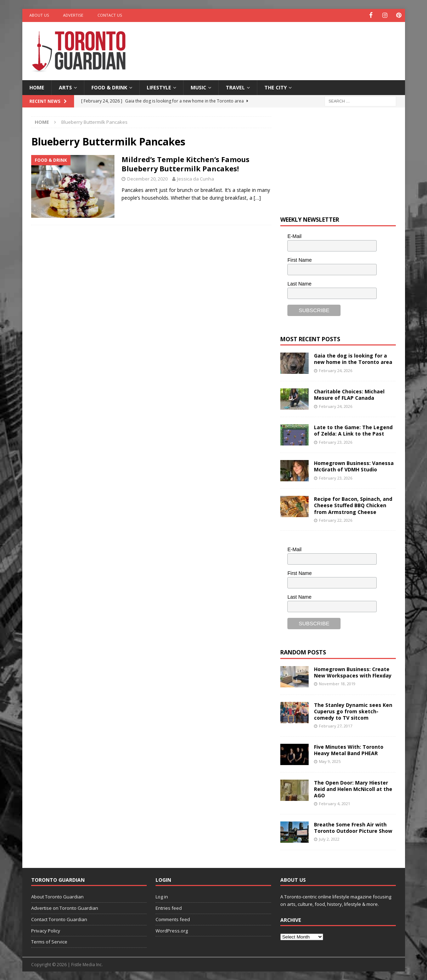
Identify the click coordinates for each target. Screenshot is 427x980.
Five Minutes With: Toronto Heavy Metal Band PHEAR (349, 749)
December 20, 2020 (147, 178)
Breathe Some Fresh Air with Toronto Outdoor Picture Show (353, 827)
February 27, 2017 (336, 726)
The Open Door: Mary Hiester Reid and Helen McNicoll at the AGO (353, 788)
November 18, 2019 (337, 683)
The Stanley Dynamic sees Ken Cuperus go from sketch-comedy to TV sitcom (353, 711)
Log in (162, 896)
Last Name (299, 283)
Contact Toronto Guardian (59, 919)
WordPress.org (172, 930)
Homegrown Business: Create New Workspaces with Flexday (353, 672)
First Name (299, 259)
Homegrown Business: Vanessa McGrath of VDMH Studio (354, 466)
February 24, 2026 (336, 370)
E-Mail (294, 236)
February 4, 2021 (335, 803)
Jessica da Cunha (196, 178)
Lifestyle (159, 87)
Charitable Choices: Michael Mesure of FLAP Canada (349, 394)
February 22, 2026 (336, 519)
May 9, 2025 (330, 761)
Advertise (73, 15)
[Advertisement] (282, 44)
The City (276, 87)
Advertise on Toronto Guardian (65, 907)
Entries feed (169, 907)
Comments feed (173, 919)
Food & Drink (109, 87)
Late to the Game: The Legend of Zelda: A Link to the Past (353, 430)
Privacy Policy (46, 930)
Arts (65, 87)
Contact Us (110, 15)
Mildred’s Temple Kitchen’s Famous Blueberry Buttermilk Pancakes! (186, 164)
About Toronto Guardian (57, 896)
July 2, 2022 (329, 839)
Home (37, 87)
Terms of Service (49, 941)
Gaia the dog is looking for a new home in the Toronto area (353, 358)
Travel (235, 87)
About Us (39, 15)
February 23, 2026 (336, 441)
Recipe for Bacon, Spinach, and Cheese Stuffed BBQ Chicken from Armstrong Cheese (353, 505)
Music (198, 87)
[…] (257, 197)
